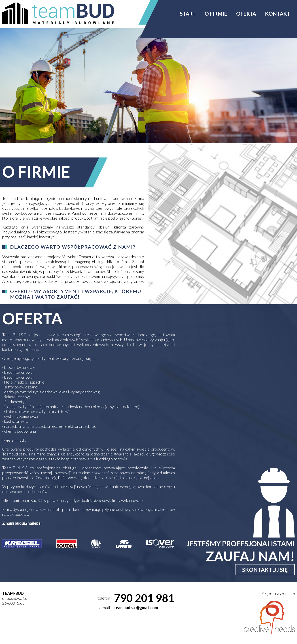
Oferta (246, 14)
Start (188, 14)
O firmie (216, 14)
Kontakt (278, 14)
